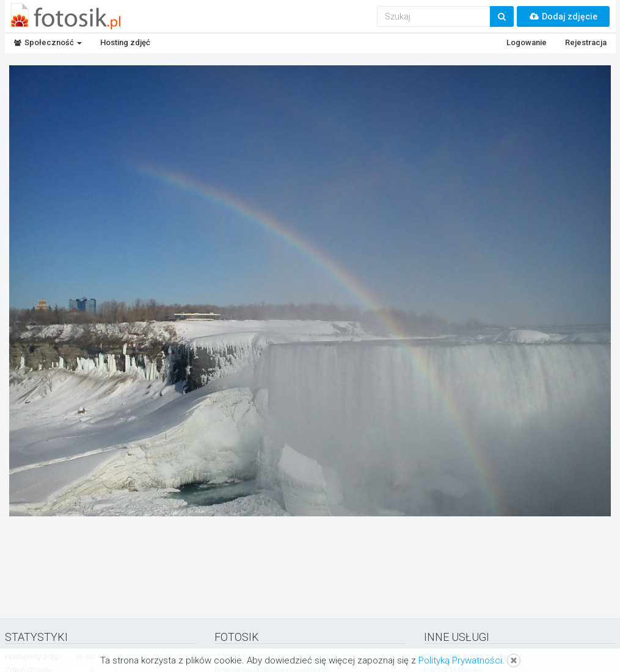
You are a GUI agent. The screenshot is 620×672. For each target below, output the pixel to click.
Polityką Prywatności (460, 660)
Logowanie (527, 42)
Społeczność (48, 42)
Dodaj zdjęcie (563, 16)
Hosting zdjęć (125, 42)
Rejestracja (586, 42)
